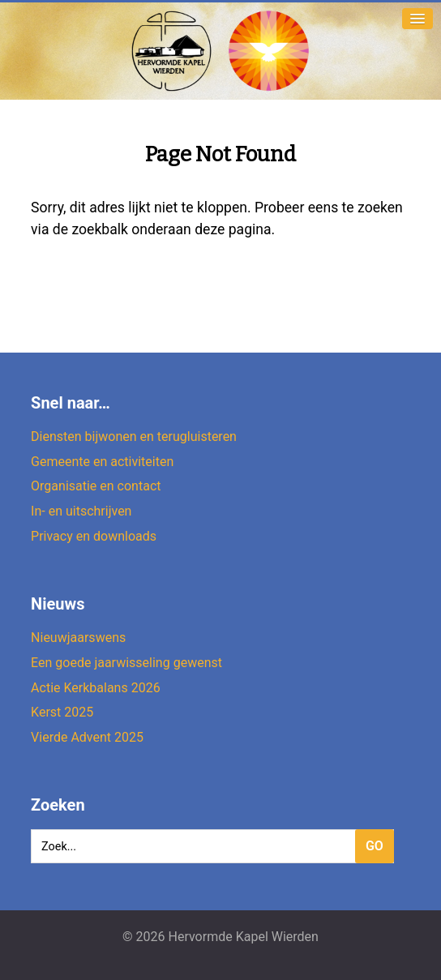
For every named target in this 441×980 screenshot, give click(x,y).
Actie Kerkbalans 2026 (96, 688)
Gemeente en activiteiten (102, 462)
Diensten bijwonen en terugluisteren (134, 437)
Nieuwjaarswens (78, 638)
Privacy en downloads (94, 536)
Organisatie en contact (96, 486)
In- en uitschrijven (81, 511)
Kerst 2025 (62, 712)
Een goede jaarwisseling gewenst (126, 663)
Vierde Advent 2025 (87, 737)
